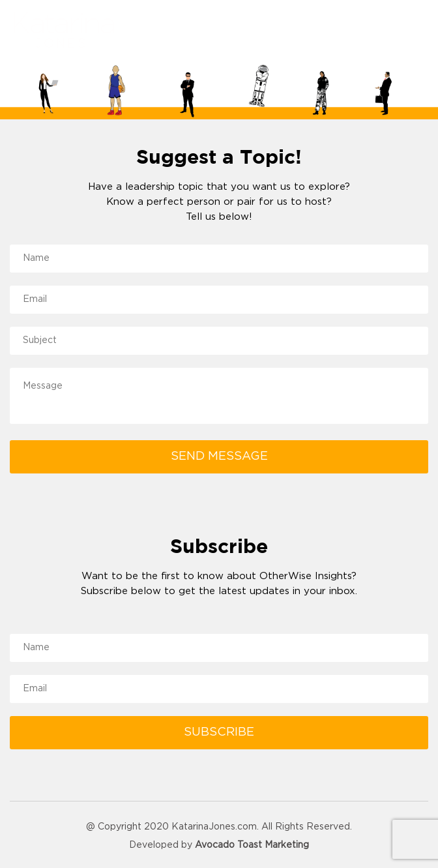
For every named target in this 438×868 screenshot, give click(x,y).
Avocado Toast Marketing (252, 845)
